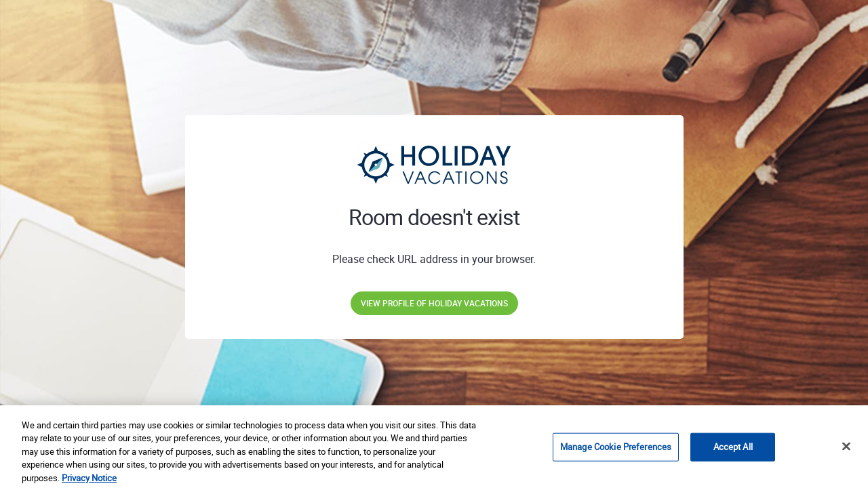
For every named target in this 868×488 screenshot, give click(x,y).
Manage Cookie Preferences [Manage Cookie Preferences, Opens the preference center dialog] (616, 450)
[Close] (846, 450)
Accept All (733, 450)
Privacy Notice (89, 481)
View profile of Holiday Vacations (434, 303)
